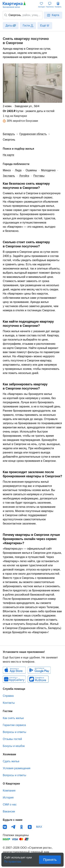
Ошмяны (31, 170)
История (8, 798)
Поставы (39, 176)
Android (39, 670)
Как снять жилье (13, 718)
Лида (18, 170)
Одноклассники (21, 827)
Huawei (14, 679)
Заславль (9, 176)
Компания (9, 791)
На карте (8, 155)
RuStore (38, 679)
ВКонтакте (5, 827)
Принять (50, 860)
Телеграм (13, 827)
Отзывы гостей (12, 739)
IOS (14, 670)
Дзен (30, 827)
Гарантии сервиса (14, 725)
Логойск (24, 176)
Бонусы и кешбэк (14, 746)
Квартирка (14, 5)
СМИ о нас (10, 805)
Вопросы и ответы (14, 732)
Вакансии (9, 811)
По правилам (13, 861)
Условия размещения (17, 768)
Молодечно (48, 170)
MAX (39, 827)
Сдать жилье (11, 761)
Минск (7, 170)
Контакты (9, 703)
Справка (8, 696)
